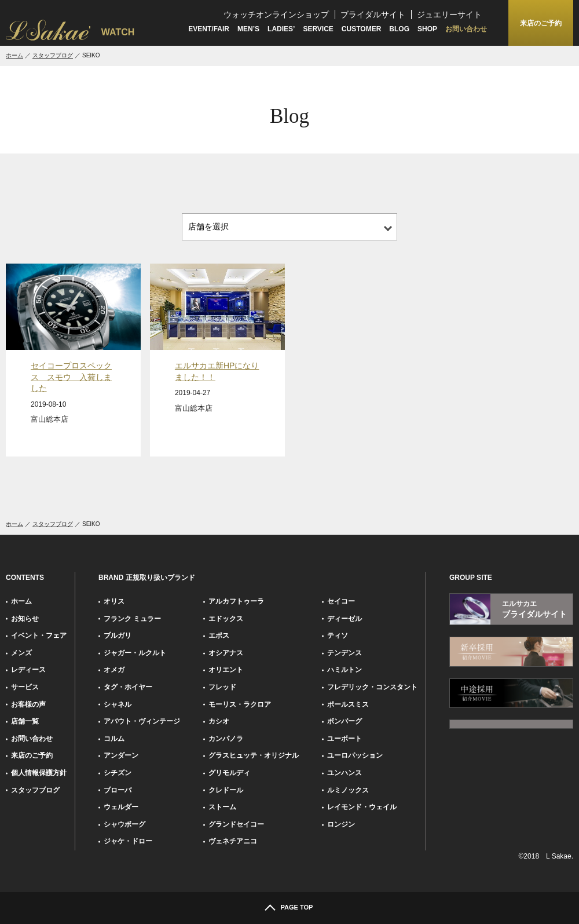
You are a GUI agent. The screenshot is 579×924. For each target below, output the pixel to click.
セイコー (341, 601)
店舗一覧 (25, 721)
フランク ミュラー (132, 619)
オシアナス (226, 653)
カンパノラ (226, 739)
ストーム (222, 807)
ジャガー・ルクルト (135, 653)
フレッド (222, 687)
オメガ (114, 670)
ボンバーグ (345, 721)
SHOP (427, 29)
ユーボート (345, 739)
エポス (219, 636)
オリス (114, 601)
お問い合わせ (466, 29)
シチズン (118, 773)
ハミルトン (345, 670)
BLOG (399, 29)
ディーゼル (345, 619)
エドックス (226, 619)
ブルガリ (118, 636)
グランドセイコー (236, 824)
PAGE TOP (297, 907)
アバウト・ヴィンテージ (142, 721)
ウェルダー (121, 807)
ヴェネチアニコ (233, 841)
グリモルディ (229, 773)
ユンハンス (345, 773)
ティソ (338, 636)
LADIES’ (281, 29)
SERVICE (318, 29)
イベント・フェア (39, 636)
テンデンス (345, 653)
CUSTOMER (361, 29)
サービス (25, 687)
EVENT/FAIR (209, 29)
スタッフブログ (53, 55)
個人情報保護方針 (39, 773)
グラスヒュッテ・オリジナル (254, 755)
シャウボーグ (124, 824)
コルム (114, 739)
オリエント (226, 670)
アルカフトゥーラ (236, 601)
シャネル (118, 704)
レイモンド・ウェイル (362, 807)
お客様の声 (28, 704)
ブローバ (118, 790)
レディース (28, 670)
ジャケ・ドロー (128, 841)
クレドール (226, 790)
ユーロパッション (355, 755)
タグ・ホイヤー (128, 687)
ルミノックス (348, 790)
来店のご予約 (32, 755)
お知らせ (25, 619)
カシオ (219, 721)
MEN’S (248, 29)
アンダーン (121, 755)
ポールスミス (348, 704)
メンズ (21, 653)
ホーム (14, 55)
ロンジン (341, 824)
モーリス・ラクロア (240, 704)
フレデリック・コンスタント (372, 687)
